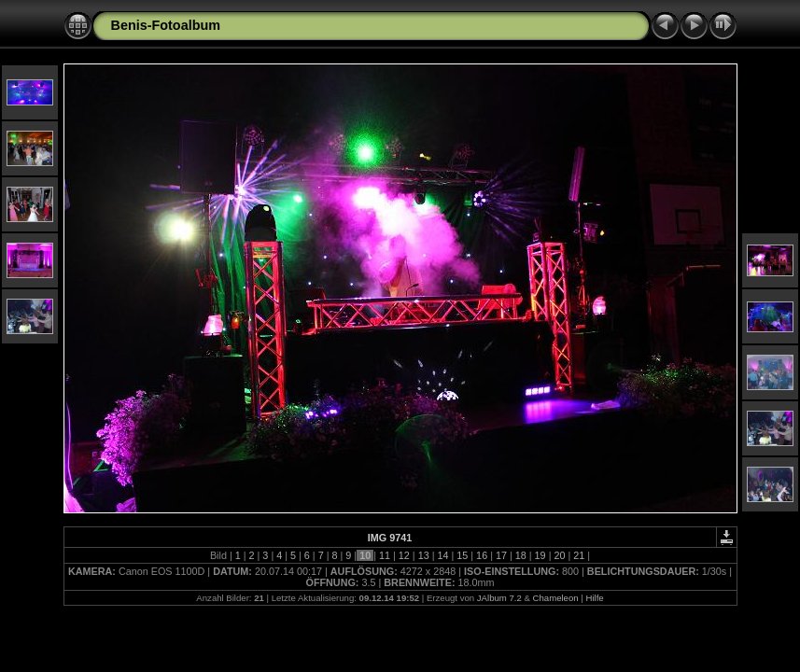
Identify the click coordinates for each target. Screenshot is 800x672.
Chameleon (556, 598)
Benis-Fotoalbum (166, 25)
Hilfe (594, 598)
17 (501, 555)
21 (579, 555)
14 (442, 555)
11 (385, 555)
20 (559, 555)
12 (404, 555)
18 (521, 555)
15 (462, 555)
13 (424, 555)
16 (482, 555)
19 (540, 555)
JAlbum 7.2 (499, 598)
